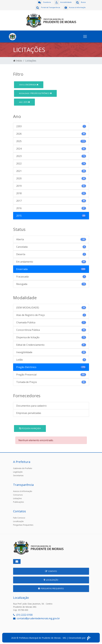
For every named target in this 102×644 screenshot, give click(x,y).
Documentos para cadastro (31, 405)
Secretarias (18, 475)
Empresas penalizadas (29, 412)
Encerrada (29, 84)
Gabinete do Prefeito (23, 468)
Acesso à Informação (23, 490)
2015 (24, 101)
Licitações (17, 498)
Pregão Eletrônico (35, 92)
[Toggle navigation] (85, 36)
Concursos (18, 494)
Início (18, 60)
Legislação (18, 471)
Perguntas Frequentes (23, 524)
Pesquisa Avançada (30, 428)
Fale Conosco (19, 517)
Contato (51, 570)
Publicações (19, 501)
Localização (18, 521)
